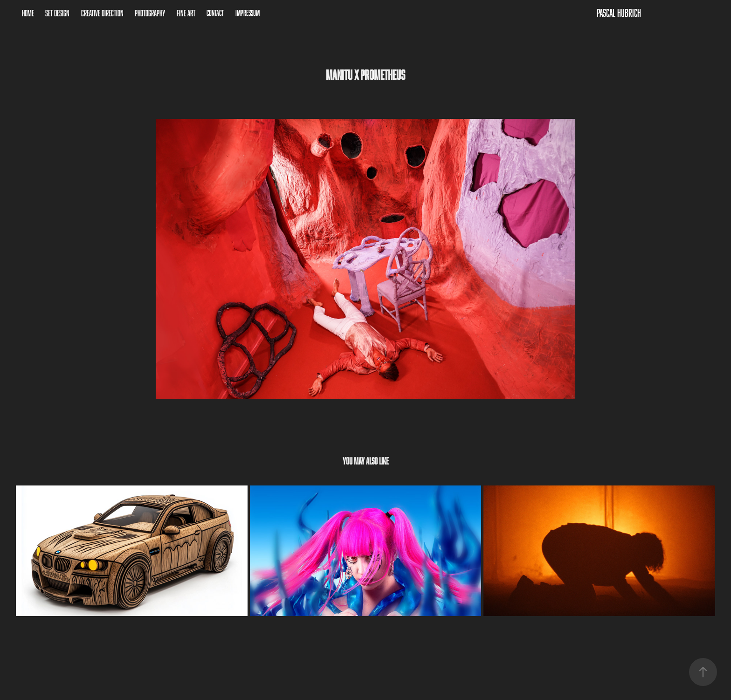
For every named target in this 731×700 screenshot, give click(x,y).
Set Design (57, 13)
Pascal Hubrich (619, 13)
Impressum (248, 13)
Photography (150, 13)
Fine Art (186, 13)
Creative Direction (102, 13)
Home (28, 13)
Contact (215, 13)
